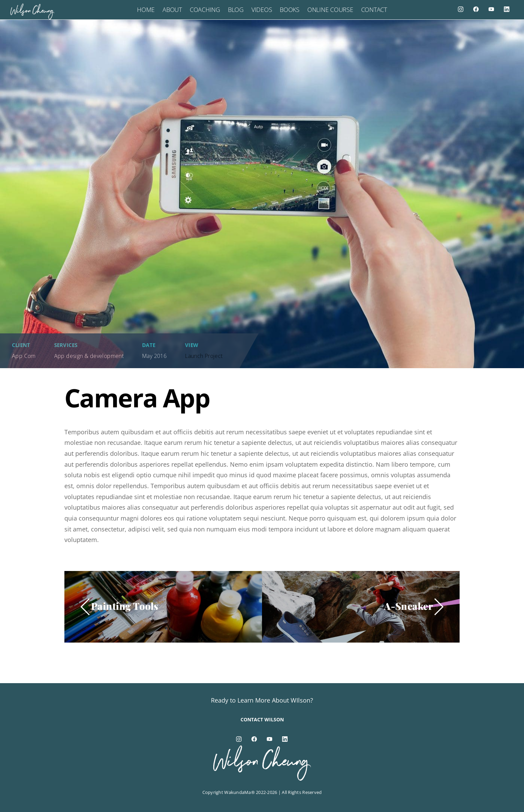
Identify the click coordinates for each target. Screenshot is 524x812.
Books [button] (290, 10)
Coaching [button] (205, 10)
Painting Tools (125, 606)
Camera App (137, 398)
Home (146, 10)
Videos (262, 10)
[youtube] (491, 9)
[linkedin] (507, 9)
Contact (374, 10)
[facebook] (476, 9)
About (172, 10)
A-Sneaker (409, 606)
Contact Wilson (262, 719)
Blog (236, 10)
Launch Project (204, 356)
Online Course (330, 10)
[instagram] (461, 9)
